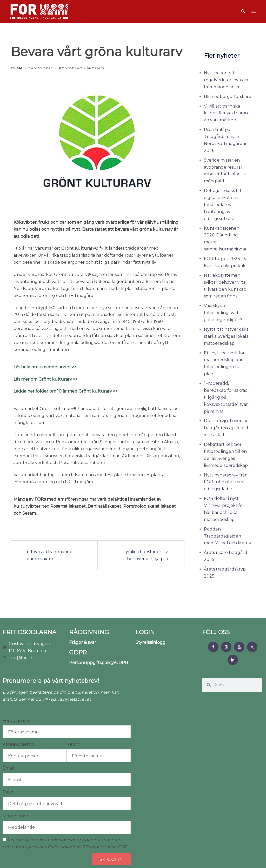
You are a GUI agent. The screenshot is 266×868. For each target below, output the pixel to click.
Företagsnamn (18, 721)
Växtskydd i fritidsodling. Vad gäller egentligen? (223, 313)
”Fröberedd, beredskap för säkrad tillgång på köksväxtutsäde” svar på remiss (226, 397)
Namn (73, 744)
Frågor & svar (83, 642)
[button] (243, 11)
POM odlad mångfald (82, 68)
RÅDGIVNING (89, 632)
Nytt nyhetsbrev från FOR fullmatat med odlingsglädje (226, 482)
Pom (18, 435)
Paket (9, 792)
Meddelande (16, 816)
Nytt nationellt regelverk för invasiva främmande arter (226, 80)
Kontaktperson (18, 744)
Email (8, 768)
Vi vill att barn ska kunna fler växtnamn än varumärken (226, 113)
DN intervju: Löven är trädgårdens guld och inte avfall (227, 428)
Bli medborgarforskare (228, 97)
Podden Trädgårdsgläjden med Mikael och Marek (228, 536)
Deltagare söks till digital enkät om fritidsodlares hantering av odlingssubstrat (222, 205)
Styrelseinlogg (151, 642)
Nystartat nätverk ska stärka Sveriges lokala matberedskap (226, 336)
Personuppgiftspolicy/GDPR (99, 663)
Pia (19, 68)
